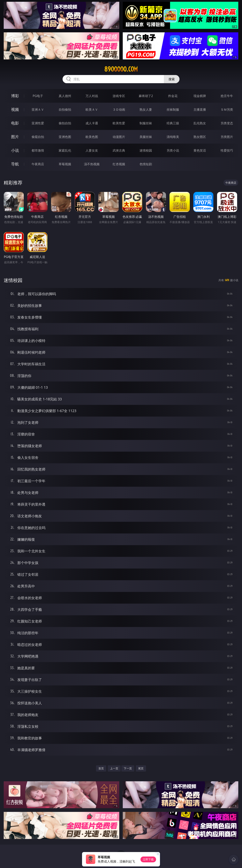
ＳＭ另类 (227, 109)
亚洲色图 (65, 137)
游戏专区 (119, 96)
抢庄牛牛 (227, 96)
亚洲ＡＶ (38, 109)
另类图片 (227, 137)
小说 (15, 150)
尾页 (141, 768)
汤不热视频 (92, 164)
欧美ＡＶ (92, 109)
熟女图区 (200, 137)
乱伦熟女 (200, 123)
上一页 (114, 768)
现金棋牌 (200, 96)
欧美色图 (92, 137)
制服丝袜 (146, 123)
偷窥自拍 (38, 137)
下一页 (128, 768)
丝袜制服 (173, 109)
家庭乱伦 (65, 150)
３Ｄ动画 (119, 109)
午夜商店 (38, 164)
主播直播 (200, 109)
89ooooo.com (121, 69)
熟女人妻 (146, 109)
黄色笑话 (200, 150)
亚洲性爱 (38, 123)
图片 (15, 137)
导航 (15, 164)
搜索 (172, 79)
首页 (101, 768)
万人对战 (92, 96)
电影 (15, 123)
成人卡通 (92, 123)
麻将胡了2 (146, 96)
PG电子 (38, 96)
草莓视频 (65, 164)
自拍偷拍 (65, 109)
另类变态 (227, 123)
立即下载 (148, 859)
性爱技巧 (227, 150)
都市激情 (38, 150)
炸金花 (173, 96)
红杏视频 (119, 164)
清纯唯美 (173, 137)
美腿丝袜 (146, 137)
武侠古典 (119, 150)
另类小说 (173, 150)
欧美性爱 (119, 123)
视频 (15, 109)
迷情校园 (146, 150)
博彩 (15, 96)
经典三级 (173, 123)
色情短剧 (146, 164)
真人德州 (65, 96)
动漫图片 (119, 137)
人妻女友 (92, 150)
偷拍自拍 (65, 123)
